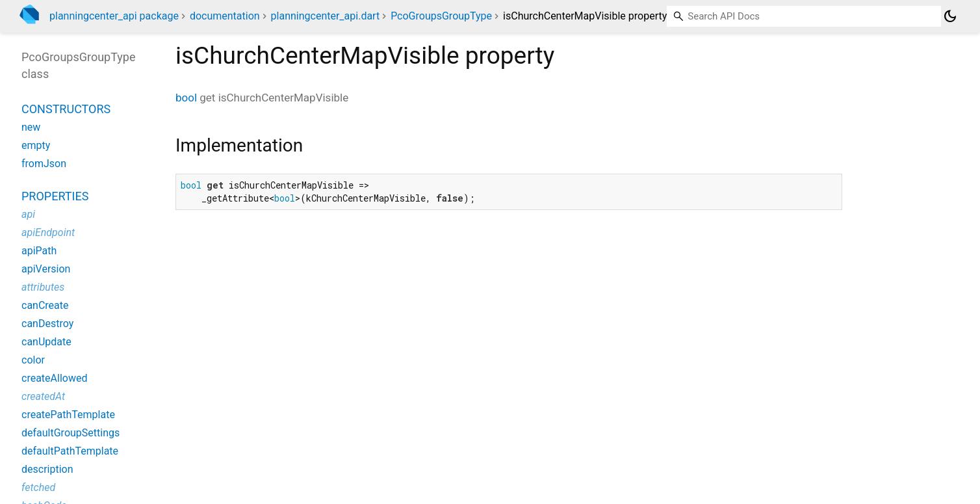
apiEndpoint (48, 232)
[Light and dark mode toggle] (950, 16)
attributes (43, 287)
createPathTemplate (68, 415)
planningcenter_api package (114, 16)
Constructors (66, 109)
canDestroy (47, 324)
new (31, 127)
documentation (225, 16)
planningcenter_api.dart (326, 16)
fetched (38, 487)
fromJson (44, 164)
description (47, 469)
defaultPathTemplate (70, 451)
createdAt (43, 396)
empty (36, 145)
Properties (55, 196)
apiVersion (46, 269)
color (33, 360)
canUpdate (46, 342)
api (28, 214)
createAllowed (54, 378)
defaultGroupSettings (71, 433)
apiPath (39, 251)
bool (186, 98)
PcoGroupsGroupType (441, 16)
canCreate (45, 305)
